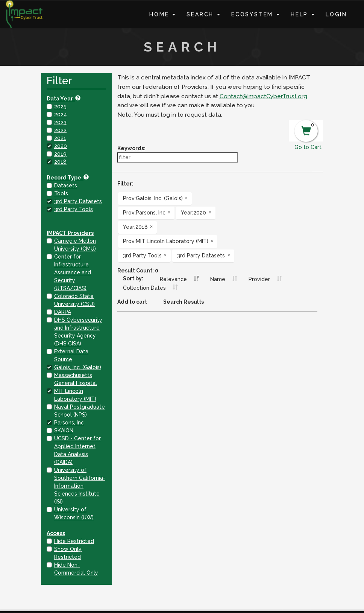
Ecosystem (255, 14)
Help (303, 14)
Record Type (68, 178)
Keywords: (131, 148)
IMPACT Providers (70, 233)
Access (56, 533)
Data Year (64, 99)
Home (162, 14)
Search (203, 14)
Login (336, 14)
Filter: (125, 184)
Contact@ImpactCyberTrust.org (263, 96)
